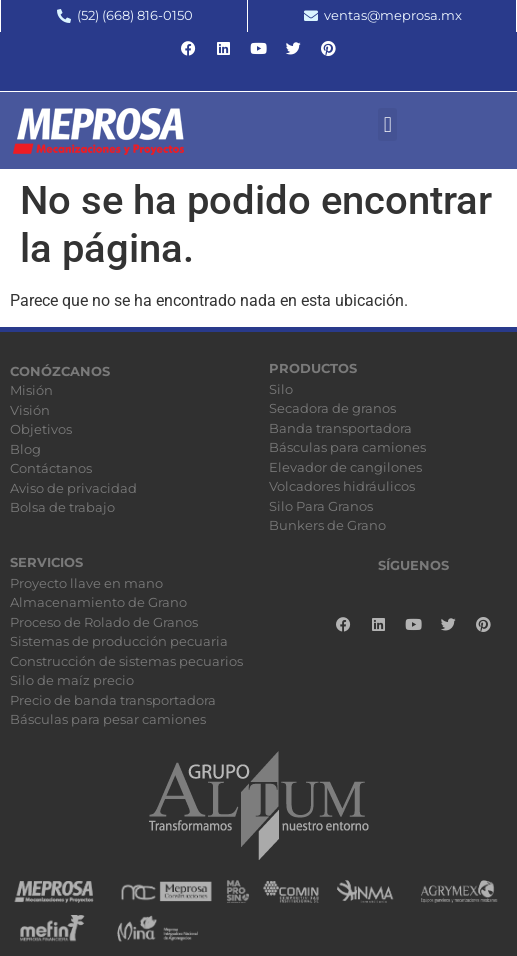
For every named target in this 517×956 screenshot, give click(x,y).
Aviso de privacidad (73, 488)
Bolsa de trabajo (62, 507)
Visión (30, 410)
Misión (31, 390)
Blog (25, 449)
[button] (387, 124)
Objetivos (41, 429)
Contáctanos (51, 468)
